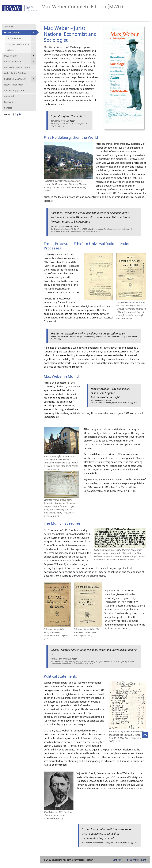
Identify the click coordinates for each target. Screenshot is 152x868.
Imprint (117, 860)
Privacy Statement (137, 860)
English (18, 114)
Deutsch (8, 114)
